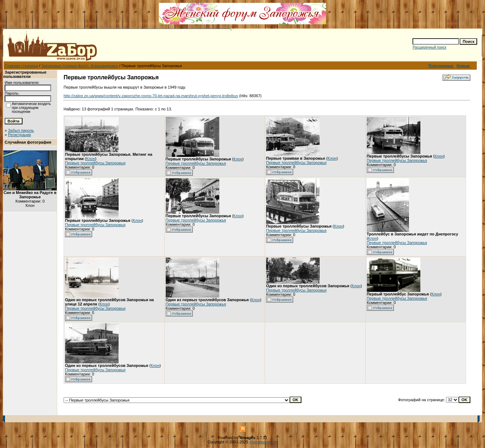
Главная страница (21, 66)
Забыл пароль (21, 130)
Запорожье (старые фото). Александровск (80, 66)
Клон (91, 159)
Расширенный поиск (429, 47)
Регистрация (19, 135)
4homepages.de (263, 442)
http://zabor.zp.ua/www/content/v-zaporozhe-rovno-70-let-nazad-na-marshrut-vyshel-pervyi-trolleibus (151, 96)
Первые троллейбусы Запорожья (95, 163)
